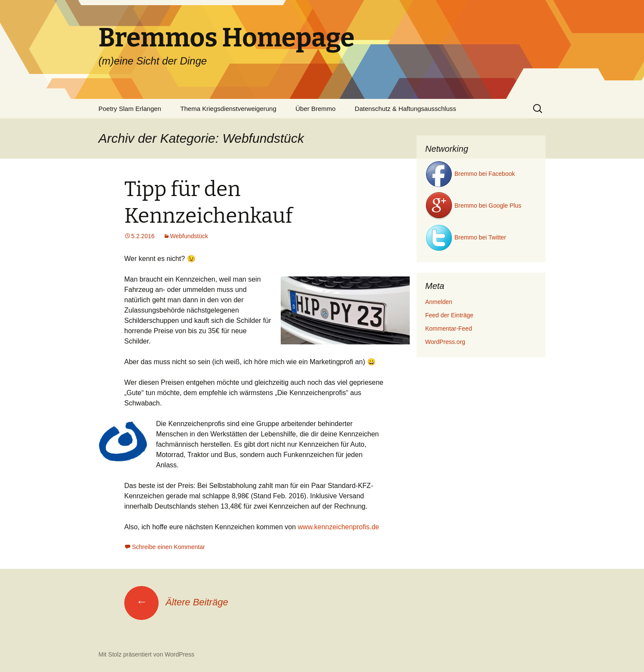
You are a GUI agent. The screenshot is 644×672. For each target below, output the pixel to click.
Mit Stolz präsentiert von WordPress (146, 654)
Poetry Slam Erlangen (130, 109)
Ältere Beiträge (176, 602)
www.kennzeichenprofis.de (339, 527)
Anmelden (439, 302)
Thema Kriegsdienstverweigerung (228, 109)
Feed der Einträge (449, 315)
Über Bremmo (315, 109)
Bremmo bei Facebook (470, 174)
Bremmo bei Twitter (466, 237)
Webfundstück (189, 236)
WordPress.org (445, 342)
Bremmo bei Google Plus (473, 206)
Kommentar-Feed (449, 328)
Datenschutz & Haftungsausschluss (405, 109)
